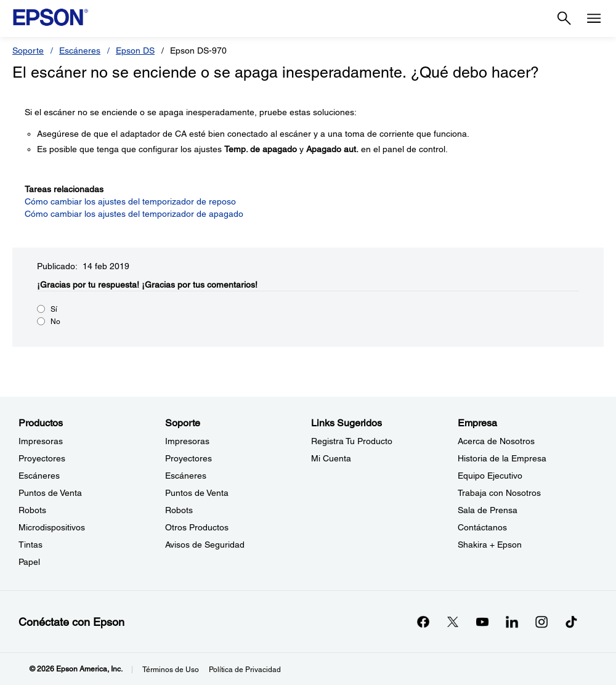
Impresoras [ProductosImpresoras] (41, 441)
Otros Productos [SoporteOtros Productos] (197, 527)
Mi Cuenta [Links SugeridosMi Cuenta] (331, 458)
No (55, 322)
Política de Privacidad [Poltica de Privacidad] (245, 670)
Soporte (28, 51)
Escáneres (80, 51)
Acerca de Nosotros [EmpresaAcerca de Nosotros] (496, 441)
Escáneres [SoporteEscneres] (186, 476)
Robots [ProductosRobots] (32, 510)
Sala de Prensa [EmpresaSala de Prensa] (488, 510)
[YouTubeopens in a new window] (482, 622)
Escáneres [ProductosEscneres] (39, 476)
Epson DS (135, 51)
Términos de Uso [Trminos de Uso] (171, 670)
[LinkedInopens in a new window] (512, 622)
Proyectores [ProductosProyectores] (42, 458)
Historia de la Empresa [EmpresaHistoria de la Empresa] (502, 458)
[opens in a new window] (571, 622)
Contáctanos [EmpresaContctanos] (482, 527)
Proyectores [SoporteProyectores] (188, 458)
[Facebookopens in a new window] (423, 622)
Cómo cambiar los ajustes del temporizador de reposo (130, 201)
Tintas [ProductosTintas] (30, 545)
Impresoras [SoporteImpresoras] (187, 441)
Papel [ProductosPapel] (29, 562)
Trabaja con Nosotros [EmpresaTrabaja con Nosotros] (499, 493)
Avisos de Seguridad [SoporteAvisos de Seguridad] (205, 545)
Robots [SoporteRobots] (179, 510)
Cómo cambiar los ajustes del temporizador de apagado (134, 214)
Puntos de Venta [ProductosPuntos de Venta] (50, 493)
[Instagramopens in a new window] (541, 622)
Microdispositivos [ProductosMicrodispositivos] (52, 527)
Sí (54, 309)
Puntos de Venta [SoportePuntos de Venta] (197, 493)
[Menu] (594, 18)
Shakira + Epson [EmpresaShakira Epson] (490, 545)
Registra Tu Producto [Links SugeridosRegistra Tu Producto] (352, 441)
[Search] (564, 18)
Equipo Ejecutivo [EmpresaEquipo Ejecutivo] (490, 476)
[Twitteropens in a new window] (453, 622)
